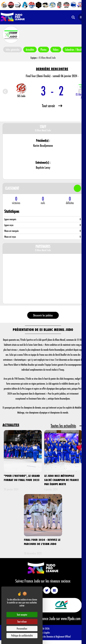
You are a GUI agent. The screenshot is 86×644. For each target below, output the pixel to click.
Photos (44, 50)
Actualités (30, 50)
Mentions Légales (43, 632)
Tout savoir (52, 106)
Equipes (34, 58)
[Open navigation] (81, 17)
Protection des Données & (45, 636)
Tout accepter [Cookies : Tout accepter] (22, 615)
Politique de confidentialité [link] (22, 635)
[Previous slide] (5, 91)
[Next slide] (81, 91)
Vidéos (57, 50)
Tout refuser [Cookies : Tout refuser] (22, 621)
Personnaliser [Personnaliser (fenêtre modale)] (22, 628)
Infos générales (13, 50)
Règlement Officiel (63, 636)
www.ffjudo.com (71, 618)
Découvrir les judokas (43, 315)
